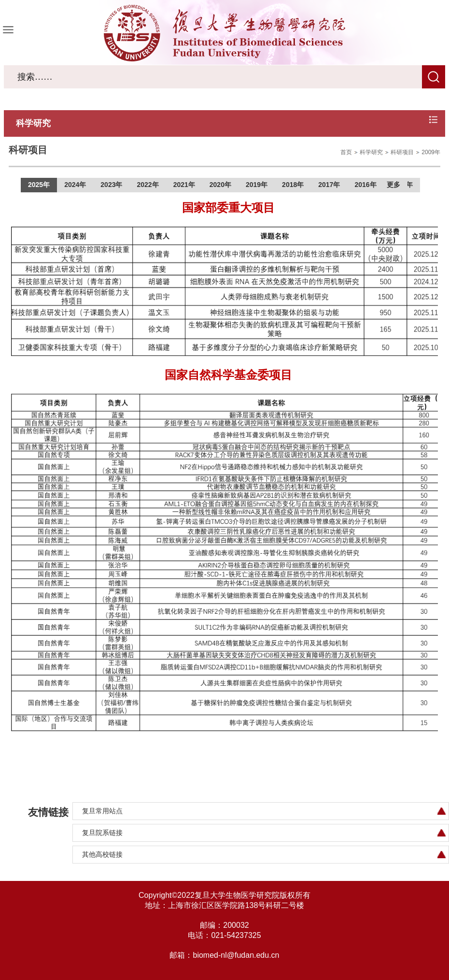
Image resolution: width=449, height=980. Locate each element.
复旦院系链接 (102, 833)
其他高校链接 (102, 854)
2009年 (431, 152)
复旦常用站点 (102, 811)
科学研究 (371, 152)
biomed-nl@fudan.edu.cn (236, 955)
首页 (346, 152)
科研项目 (402, 152)
